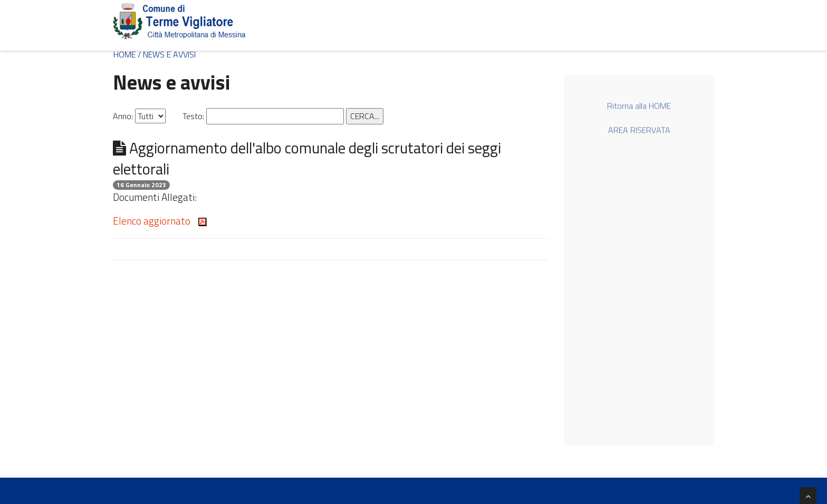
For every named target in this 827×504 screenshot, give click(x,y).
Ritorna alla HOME (639, 107)
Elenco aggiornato (160, 221)
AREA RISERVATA (639, 131)
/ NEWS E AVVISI (167, 54)
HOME (124, 54)
